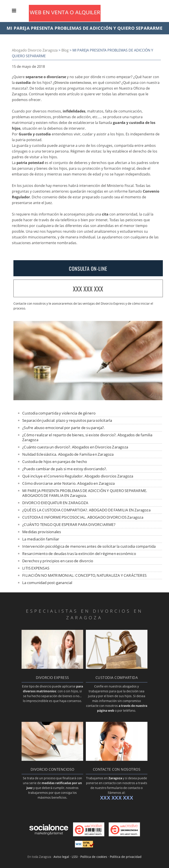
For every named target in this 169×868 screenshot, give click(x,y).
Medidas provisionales (42, 532)
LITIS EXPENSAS (36, 568)
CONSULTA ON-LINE (88, 269)
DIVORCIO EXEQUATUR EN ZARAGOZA (55, 503)
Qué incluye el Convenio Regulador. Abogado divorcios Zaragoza (78, 476)
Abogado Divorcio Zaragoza (35, 50)
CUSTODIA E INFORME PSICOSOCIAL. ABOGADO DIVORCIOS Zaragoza (83, 517)
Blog (65, 50)
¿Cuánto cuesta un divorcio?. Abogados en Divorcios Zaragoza (75, 447)
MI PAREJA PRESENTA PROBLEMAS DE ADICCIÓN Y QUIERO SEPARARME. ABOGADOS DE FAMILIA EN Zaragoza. (85, 493)
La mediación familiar (41, 539)
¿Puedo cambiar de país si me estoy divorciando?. (65, 469)
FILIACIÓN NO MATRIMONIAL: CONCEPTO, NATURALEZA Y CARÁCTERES (84, 575)
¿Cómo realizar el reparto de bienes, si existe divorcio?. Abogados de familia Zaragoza (87, 437)
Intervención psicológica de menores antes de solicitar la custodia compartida (89, 546)
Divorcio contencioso (73, 83)
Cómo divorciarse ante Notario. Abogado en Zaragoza (68, 483)
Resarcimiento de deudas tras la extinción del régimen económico (79, 554)
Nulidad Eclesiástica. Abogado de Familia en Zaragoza (68, 454)
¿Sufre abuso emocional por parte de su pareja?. (63, 428)
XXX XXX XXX (88, 289)
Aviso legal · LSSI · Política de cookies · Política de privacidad (97, 857)
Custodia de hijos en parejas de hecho (55, 462)
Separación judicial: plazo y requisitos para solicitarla (67, 420)
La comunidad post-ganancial (47, 583)
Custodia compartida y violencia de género (59, 413)
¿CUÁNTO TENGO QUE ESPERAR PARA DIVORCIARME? (69, 524)
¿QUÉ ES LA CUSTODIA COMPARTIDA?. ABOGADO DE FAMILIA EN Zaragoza (86, 510)
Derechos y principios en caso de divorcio (58, 561)
